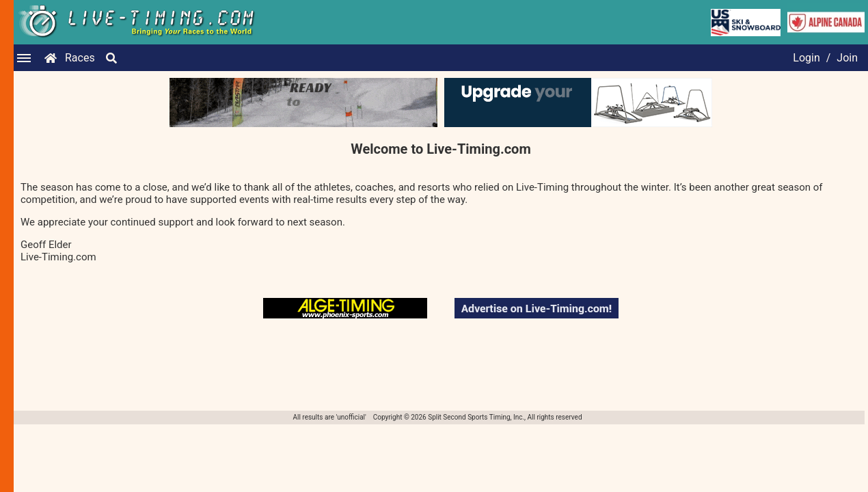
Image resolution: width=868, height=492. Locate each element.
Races (80, 58)
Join (847, 58)
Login (806, 58)
